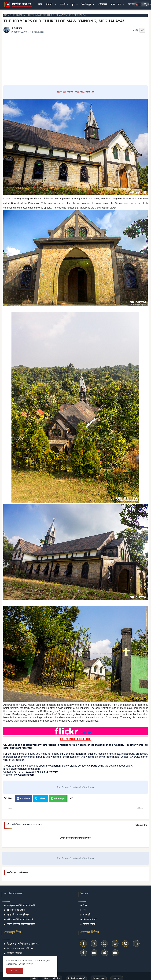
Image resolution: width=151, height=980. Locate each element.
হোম (40, 4)
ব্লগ (74, 5)
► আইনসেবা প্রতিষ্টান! (14, 910)
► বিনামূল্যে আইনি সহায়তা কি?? (20, 906)
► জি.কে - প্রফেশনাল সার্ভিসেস (18, 949)
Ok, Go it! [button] (15, 971)
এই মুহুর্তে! (103, 4)
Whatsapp (59, 799)
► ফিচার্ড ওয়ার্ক (88, 924)
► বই (83, 910)
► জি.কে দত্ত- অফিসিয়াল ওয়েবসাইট (21, 944)
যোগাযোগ (132, 4)
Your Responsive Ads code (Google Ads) (76, 92)
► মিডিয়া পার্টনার (89, 920)
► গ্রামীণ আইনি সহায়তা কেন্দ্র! (18, 920)
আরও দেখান (141, 825)
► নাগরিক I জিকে (13, 953)
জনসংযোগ (116, 5)
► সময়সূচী (85, 915)
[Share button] (71, 798)
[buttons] (84, 943)
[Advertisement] (76, 61)
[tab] (40, 4)
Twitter (42, 799)
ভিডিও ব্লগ (86, 5)
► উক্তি (84, 906)
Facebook (25, 799)
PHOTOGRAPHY (17, 15)
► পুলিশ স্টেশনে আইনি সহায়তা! (19, 924)
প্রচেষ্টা (63, 5)
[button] (138, 5)
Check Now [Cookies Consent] (25, 964)
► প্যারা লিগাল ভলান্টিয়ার (17, 915)
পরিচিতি (49, 5)
